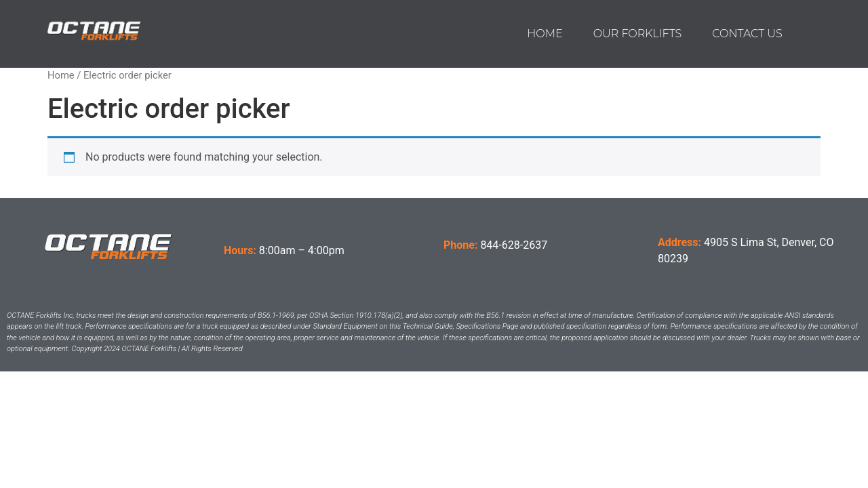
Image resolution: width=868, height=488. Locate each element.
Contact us (747, 34)
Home (545, 34)
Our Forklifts (638, 34)
